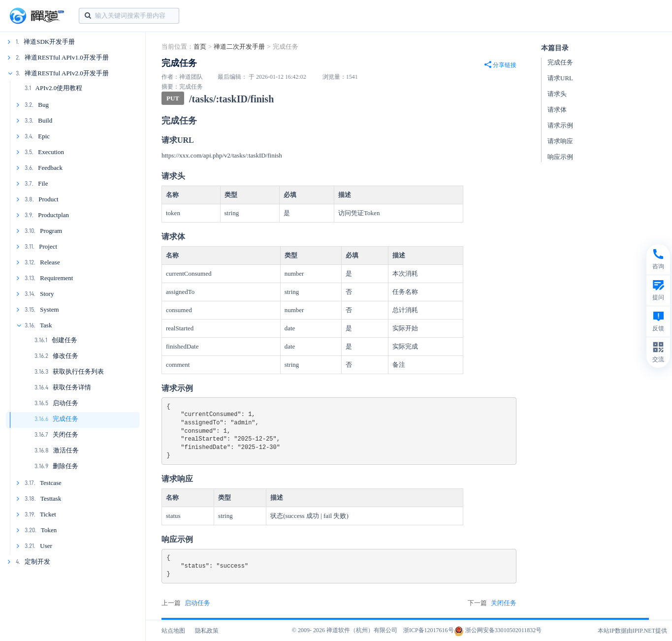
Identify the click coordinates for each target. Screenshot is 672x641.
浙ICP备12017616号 (429, 630)
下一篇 (492, 603)
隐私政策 (207, 631)
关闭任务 (65, 434)
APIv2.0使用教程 (59, 88)
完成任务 (65, 419)
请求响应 (560, 141)
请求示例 (560, 125)
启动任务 (65, 403)
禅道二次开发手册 (239, 47)
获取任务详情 (72, 387)
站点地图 (173, 631)
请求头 (557, 94)
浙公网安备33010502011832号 (498, 630)
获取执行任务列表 (78, 371)
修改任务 (65, 356)
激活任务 (66, 450)
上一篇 (186, 603)
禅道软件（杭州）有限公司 (362, 630)
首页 (200, 47)
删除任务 (65, 466)
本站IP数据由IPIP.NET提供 (632, 631)
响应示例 (560, 157)
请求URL (560, 78)
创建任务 (64, 340)
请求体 (557, 110)
